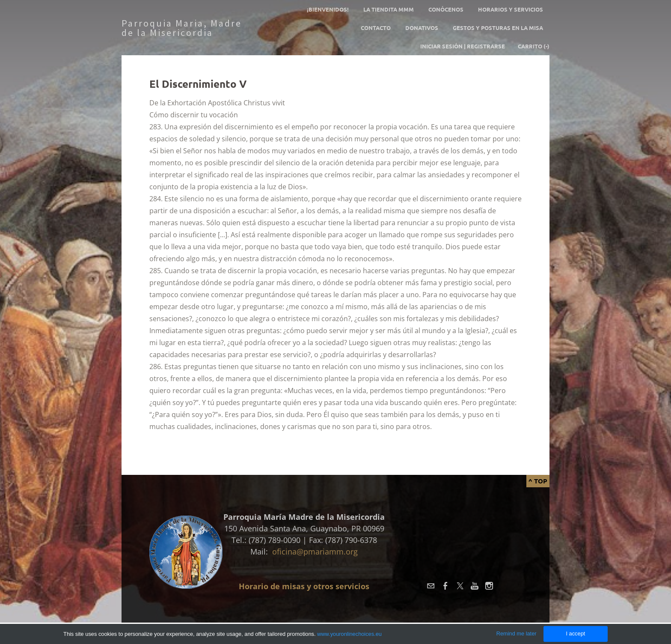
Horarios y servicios (511, 9)
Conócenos (446, 9)
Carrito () (534, 46)
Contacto (376, 28)
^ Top (538, 481)
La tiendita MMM (389, 9)
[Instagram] (489, 586)
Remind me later (517, 634)
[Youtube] (475, 586)
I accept (575, 634)
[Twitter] (460, 586)
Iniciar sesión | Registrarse (463, 46)
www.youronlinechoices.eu (349, 634)
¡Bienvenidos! (328, 9)
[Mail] (431, 586)
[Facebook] (445, 586)
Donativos (422, 28)
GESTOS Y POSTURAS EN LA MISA (498, 28)
